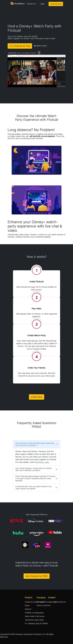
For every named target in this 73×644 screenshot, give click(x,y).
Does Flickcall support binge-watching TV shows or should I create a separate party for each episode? (35, 478)
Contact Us (31, 4)
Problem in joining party (34, 613)
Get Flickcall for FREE (37, 576)
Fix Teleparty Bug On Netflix (36, 623)
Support (28, 609)
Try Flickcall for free (20, 46)
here (33, 287)
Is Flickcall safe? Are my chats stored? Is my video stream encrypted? (33, 487)
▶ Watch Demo (41, 46)
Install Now (37, 397)
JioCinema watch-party (34, 620)
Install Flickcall (56, 4)
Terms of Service (43, 605)
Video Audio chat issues (35, 616)
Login (42, 4)
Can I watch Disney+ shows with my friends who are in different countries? (33, 469)
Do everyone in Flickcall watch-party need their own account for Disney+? (35, 444)
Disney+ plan (44, 462)
